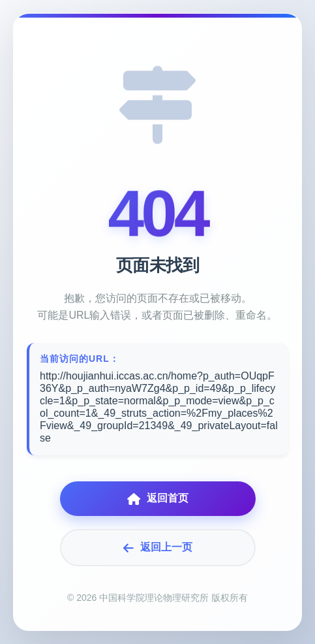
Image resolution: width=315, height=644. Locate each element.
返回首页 (158, 499)
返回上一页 (158, 548)
